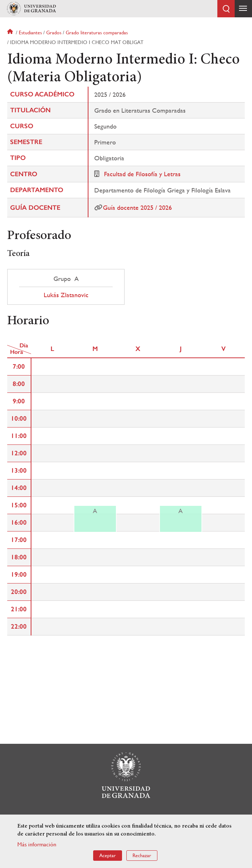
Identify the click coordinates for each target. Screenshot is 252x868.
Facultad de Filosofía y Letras (142, 174)
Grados (54, 32)
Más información (37, 844)
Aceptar (108, 855)
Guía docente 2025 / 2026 (137, 207)
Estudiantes (30, 32)
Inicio (11, 32)
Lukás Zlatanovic (66, 295)
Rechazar (142, 855)
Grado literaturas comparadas (97, 32)
